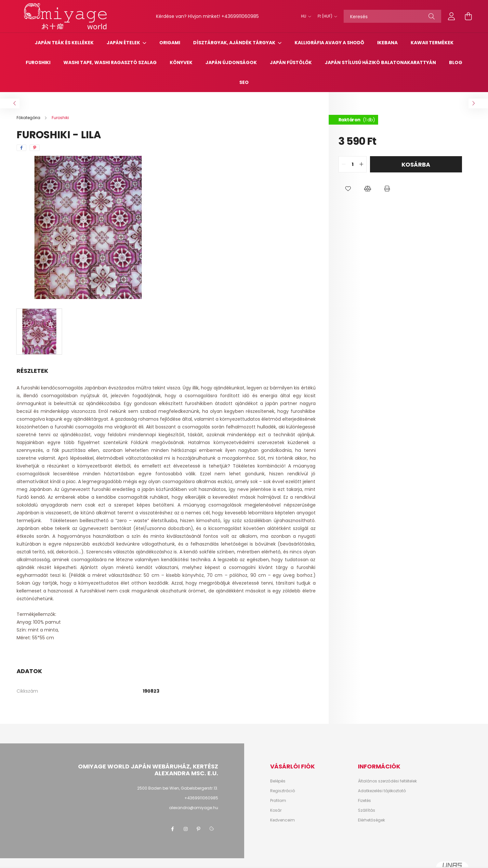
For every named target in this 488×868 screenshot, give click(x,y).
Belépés (278, 781)
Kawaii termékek (432, 43)
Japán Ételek (124, 43)
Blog (456, 62)
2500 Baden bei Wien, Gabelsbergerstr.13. (178, 788)
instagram (186, 829)
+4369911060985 (240, 16)
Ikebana (387, 43)
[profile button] (452, 16)
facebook (173, 829)
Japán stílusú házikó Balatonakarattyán (380, 62)
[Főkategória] (29, 118)
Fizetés (364, 801)
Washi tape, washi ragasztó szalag (110, 62)
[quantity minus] (344, 164)
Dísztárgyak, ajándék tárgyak (235, 43)
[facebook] (21, 148)
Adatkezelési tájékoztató (382, 791)
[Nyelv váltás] (304, 16)
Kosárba (416, 164)
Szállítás (367, 810)
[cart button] (468, 16)
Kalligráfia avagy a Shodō (329, 43)
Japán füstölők (291, 62)
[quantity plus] (362, 164)
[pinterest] (35, 148)
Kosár (276, 810)
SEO (244, 82)
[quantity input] (353, 164)
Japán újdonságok (231, 62)
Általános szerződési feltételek (387, 781)
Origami (170, 43)
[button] (348, 189)
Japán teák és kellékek (64, 43)
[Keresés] (392, 16)
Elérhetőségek (371, 820)
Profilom (278, 801)
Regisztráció (283, 791)
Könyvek (181, 62)
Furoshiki (38, 62)
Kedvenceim (283, 820)
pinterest (199, 829)
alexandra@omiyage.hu (194, 808)
